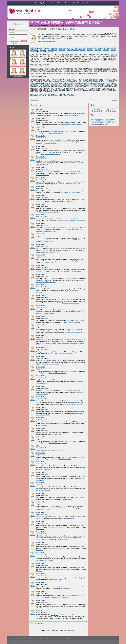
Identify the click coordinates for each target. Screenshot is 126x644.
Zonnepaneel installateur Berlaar (45, 263)
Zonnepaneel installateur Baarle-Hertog (69, 184)
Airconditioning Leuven (55, 580)
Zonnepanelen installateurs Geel (49, 252)
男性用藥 (36, 50)
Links (46, 638)
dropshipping (55, 615)
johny (38, 446)
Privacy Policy (23, 638)
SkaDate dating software (34, 642)
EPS (40, 608)
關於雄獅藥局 (108, 83)
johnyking (39, 109)
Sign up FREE (18, 24)
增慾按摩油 (90, 50)
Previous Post (35, 101)
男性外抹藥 (43, 50)
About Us (31, 638)
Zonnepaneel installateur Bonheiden (46, 282)
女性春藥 (69, 50)
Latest (108, 17)
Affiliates (61, 638)
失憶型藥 (83, 50)
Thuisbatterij (57, 434)
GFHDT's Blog (45, 25)
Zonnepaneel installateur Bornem (45, 313)
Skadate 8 (15, 642)
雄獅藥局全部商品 (68, 85)
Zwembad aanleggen (66, 499)
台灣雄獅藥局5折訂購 (96, 85)
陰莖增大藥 (50, 48)
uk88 (107, 124)
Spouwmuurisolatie (68, 518)
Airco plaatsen (45, 425)
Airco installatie (66, 539)
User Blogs (37, 25)
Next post (114, 101)
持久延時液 (62, 50)
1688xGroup (40, 611)
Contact (41, 638)
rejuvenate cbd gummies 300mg (106, 122)
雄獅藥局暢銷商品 (97, 83)
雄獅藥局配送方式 (56, 85)
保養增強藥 (42, 52)
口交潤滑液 (106, 50)
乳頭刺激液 (50, 52)
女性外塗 (76, 50)
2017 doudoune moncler (98, 119)
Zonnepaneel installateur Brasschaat (64, 354)
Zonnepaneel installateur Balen (67, 201)
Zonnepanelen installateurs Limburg (70, 193)
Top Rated (114, 17)
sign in (72, 630)
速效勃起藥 (90, 48)
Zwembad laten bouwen (43, 510)
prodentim (93, 122)
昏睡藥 (55, 50)
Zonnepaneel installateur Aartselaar (73, 124)
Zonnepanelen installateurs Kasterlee (49, 364)
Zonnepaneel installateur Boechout (46, 242)
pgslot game (112, 121)
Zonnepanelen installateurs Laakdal (70, 322)
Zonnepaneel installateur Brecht (58, 373)
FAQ (36, 638)
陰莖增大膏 (58, 48)
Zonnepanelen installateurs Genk (72, 271)
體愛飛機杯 (34, 48)
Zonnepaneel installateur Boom (70, 303)
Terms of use (14, 638)
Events (51, 638)
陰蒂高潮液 (42, 48)
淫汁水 (50, 50)
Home (31, 25)
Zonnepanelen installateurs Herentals (46, 231)
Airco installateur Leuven (46, 560)
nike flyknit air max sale (102, 121)
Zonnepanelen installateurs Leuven (50, 154)
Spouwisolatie (40, 529)
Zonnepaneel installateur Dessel (73, 404)
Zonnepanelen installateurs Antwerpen (47, 143)
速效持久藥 (82, 48)
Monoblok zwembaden (65, 459)
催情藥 (35, 52)
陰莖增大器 (66, 48)
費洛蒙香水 (105, 48)
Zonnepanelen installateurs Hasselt (48, 212)
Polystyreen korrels (66, 588)
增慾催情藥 (98, 50)
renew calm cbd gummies (97, 124)
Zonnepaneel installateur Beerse (78, 221)
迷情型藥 (97, 48)
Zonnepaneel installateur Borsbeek (74, 333)
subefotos (61, 450)
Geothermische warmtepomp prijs (58, 443)
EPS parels (39, 571)
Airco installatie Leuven (65, 597)
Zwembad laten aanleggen (43, 469)
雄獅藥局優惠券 (44, 85)
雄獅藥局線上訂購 (85, 83)
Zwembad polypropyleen (43, 490)
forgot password (13, 43)
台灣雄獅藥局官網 (73, 83)
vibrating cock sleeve (73, 115)
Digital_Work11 (41, 118)
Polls (56, 638)
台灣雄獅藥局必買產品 (81, 85)
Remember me (14, 41)
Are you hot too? (18, 77)
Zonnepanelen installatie (56, 133)
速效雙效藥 (74, 48)
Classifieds (68, 638)
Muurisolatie (40, 550)
